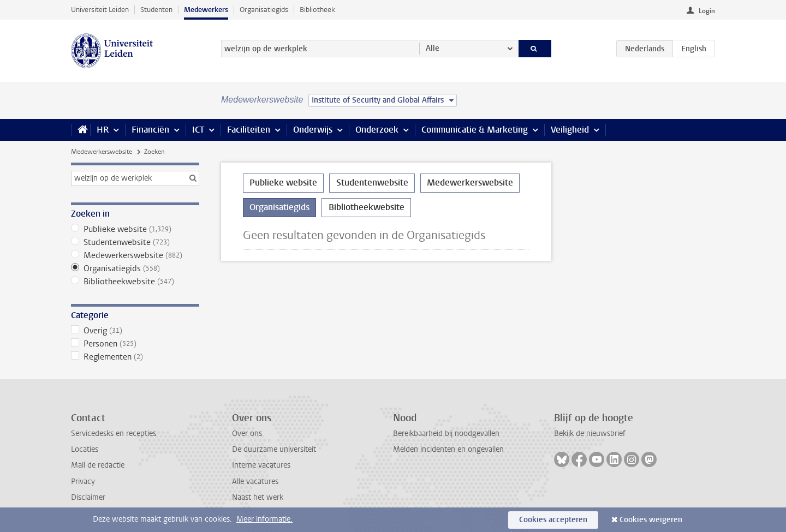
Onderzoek (377, 130)
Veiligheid (570, 130)
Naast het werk (258, 497)
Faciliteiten (249, 130)
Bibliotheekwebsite (135, 282)
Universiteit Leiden (100, 10)
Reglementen (135, 357)
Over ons (247, 434)
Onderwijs (313, 130)
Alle (433, 48)
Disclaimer (88, 497)
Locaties (85, 449)
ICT (198, 130)
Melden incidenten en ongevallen (448, 449)
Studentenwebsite (135, 242)
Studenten (156, 10)
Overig (135, 331)
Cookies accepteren (553, 520)
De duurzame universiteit (274, 449)
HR (103, 130)
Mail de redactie (98, 465)
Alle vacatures (255, 482)
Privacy (83, 482)
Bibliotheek (317, 10)
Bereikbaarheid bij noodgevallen (446, 434)
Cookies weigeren (651, 520)
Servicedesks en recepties (114, 434)
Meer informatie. (264, 519)
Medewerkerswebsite (102, 152)
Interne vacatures (261, 465)
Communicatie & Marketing (475, 130)
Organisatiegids (264, 10)
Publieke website (135, 229)
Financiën (150, 130)
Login (707, 11)
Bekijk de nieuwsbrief (590, 434)
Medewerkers (206, 10)
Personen (135, 344)
